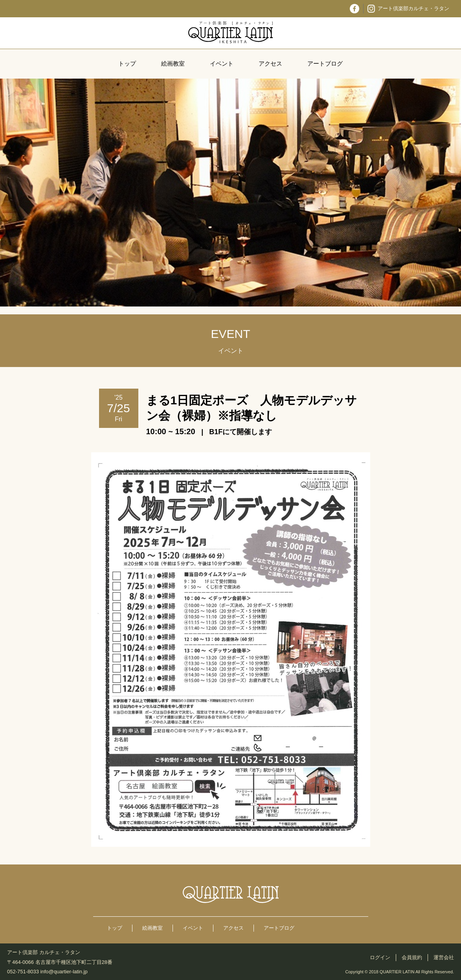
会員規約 (412, 957)
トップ (127, 63)
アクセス (270, 63)
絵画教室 (173, 63)
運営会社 (444, 957)
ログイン (380, 957)
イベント (222, 63)
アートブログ (325, 63)
